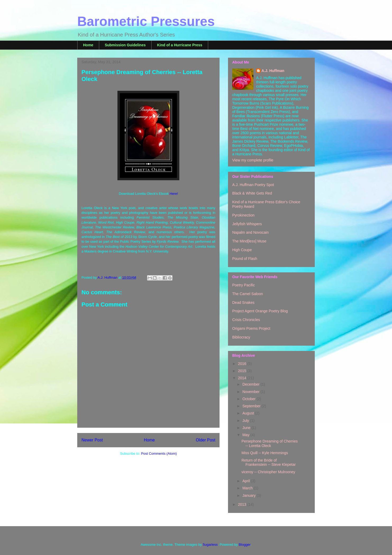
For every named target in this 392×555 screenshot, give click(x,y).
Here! (174, 194)
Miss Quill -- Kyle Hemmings (265, 453)
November (251, 392)
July (246, 421)
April (247, 481)
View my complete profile (253, 160)
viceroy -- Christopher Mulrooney (268, 472)
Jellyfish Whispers (247, 224)
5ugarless (210, 545)
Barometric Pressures (146, 21)
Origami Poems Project (251, 328)
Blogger (245, 545)
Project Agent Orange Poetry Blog (260, 311)
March (248, 488)
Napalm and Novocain (250, 232)
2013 (243, 504)
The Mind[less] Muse (249, 241)
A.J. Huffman (273, 71)
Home (88, 45)
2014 (243, 378)
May (246, 435)
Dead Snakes (243, 303)
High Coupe (242, 250)
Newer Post (92, 440)
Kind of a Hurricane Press (180, 45)
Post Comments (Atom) (159, 454)
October (249, 399)
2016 (243, 364)
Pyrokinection (243, 215)
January (249, 495)
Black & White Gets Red (252, 193)
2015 (243, 371)
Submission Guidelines (125, 45)
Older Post (206, 440)
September (252, 406)
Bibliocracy (241, 337)
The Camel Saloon (248, 294)
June (247, 428)
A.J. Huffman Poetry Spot (253, 185)
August (249, 413)
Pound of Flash (245, 259)
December (251, 384)
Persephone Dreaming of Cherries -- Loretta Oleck (270, 443)
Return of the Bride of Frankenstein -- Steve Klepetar (269, 462)
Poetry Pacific (244, 285)
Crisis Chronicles (246, 320)
